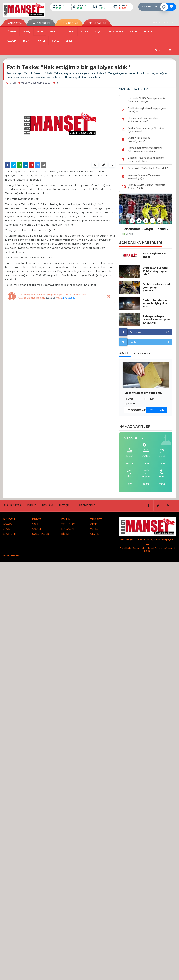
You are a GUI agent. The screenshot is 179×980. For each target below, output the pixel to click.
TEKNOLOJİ (150, 32)
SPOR (40, 32)
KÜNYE (32, 505)
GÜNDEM (11, 32)
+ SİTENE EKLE (86, 505)
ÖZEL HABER (116, 32)
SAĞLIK (85, 32)
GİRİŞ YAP (169, 23)
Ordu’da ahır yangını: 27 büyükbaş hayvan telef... (155, 271)
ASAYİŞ (26, 32)
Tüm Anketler (143, 354)
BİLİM (26, 41)
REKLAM (48, 505)
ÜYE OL (157, 23)
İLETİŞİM (65, 505)
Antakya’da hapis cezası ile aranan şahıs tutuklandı (156, 319)
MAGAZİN (11, 41)
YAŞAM (99, 32)
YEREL (69, 41)
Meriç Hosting (12, 555)
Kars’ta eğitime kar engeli (154, 255)
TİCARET (41, 41)
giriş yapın (69, 298)
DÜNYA (70, 32)
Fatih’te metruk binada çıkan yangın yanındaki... (157, 287)
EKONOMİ (55, 32)
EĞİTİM (133, 32)
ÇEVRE (95, 534)
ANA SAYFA (15, 23)
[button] (150, 7)
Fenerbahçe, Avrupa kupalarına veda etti (146, 229)
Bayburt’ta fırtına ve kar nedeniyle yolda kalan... (155, 303)
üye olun (51, 298)
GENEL (55, 41)
